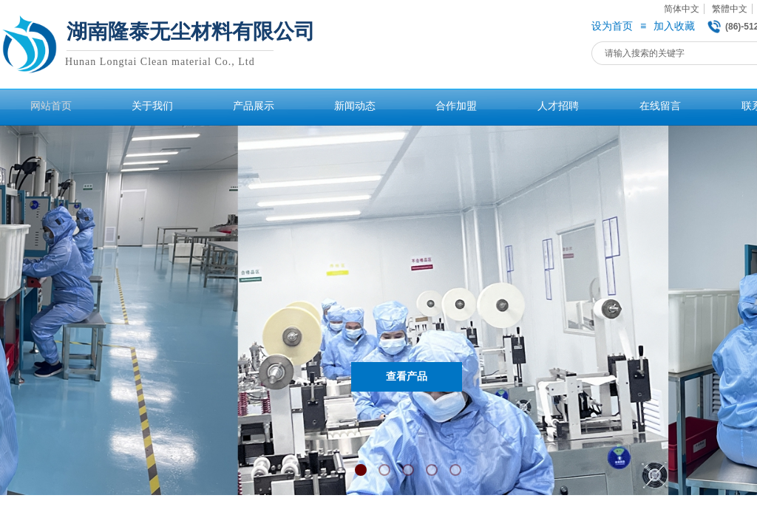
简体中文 (682, 9)
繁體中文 (730, 9)
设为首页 (612, 26)
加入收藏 (674, 26)
